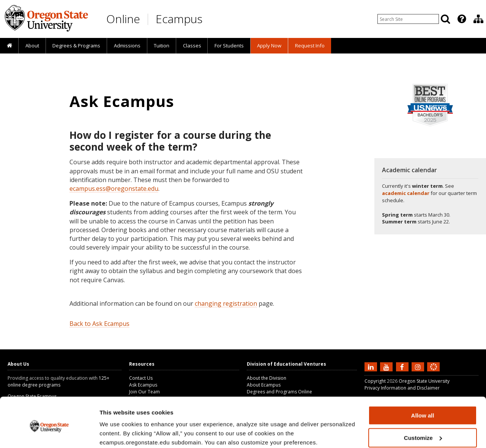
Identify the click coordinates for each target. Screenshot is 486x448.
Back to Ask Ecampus (99, 324)
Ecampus (179, 19)
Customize (423, 407)
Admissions (127, 46)
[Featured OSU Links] (462, 19)
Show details (117, 433)
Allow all (423, 385)
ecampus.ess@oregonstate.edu (114, 189)
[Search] (445, 19)
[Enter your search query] (408, 19)
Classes (192, 46)
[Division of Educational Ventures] (478, 19)
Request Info (310, 46)
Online (123, 19)
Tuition (162, 46)
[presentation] (461, 19)
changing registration (226, 303)
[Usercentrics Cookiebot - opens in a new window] (49, 433)
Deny (423, 429)
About (32, 46)
